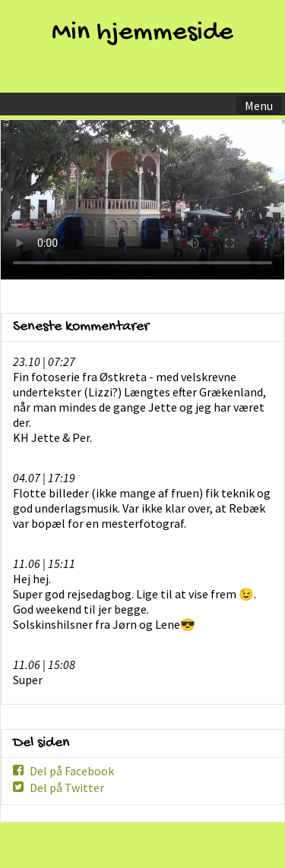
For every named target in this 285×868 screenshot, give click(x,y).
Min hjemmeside (142, 33)
